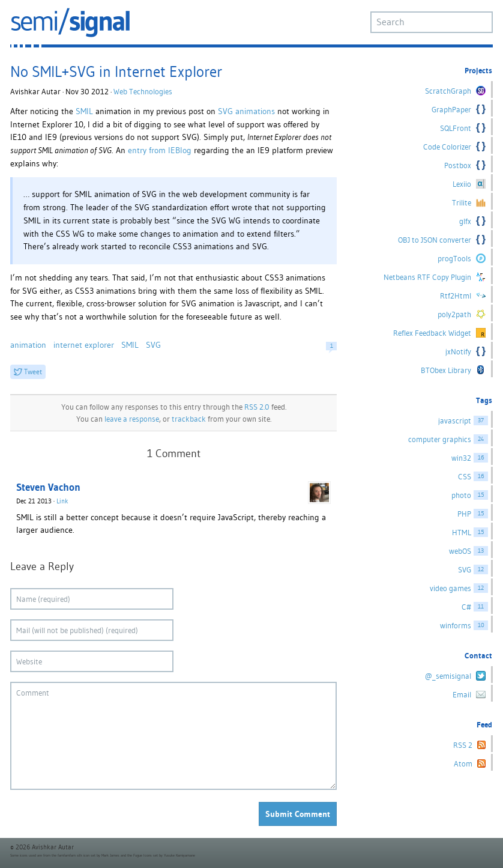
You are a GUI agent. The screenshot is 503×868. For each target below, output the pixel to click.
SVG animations (246, 111)
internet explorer (84, 345)
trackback (189, 419)
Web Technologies (143, 92)
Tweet (33, 372)
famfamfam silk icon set (77, 855)
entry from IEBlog (160, 150)
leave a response (132, 419)
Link (62, 501)
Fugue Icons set (146, 855)
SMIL (84, 111)
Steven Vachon (48, 487)
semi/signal (70, 23)
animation (28, 345)
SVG (153, 345)
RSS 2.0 (257, 407)
